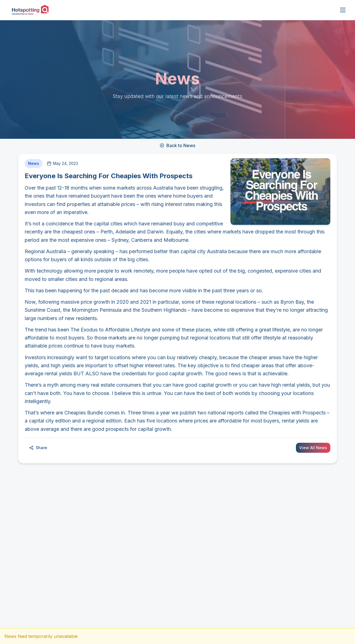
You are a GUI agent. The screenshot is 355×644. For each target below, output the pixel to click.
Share (38, 448)
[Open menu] (343, 10)
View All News (313, 448)
